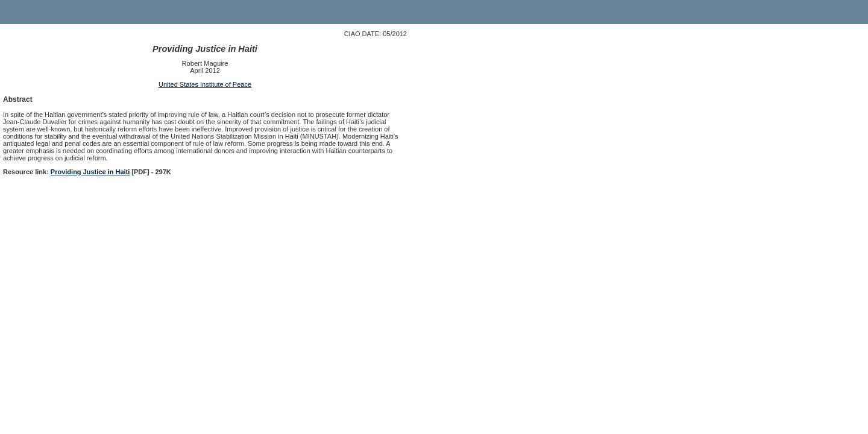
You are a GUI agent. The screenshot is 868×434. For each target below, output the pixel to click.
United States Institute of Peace (205, 84)
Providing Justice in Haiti (90, 172)
